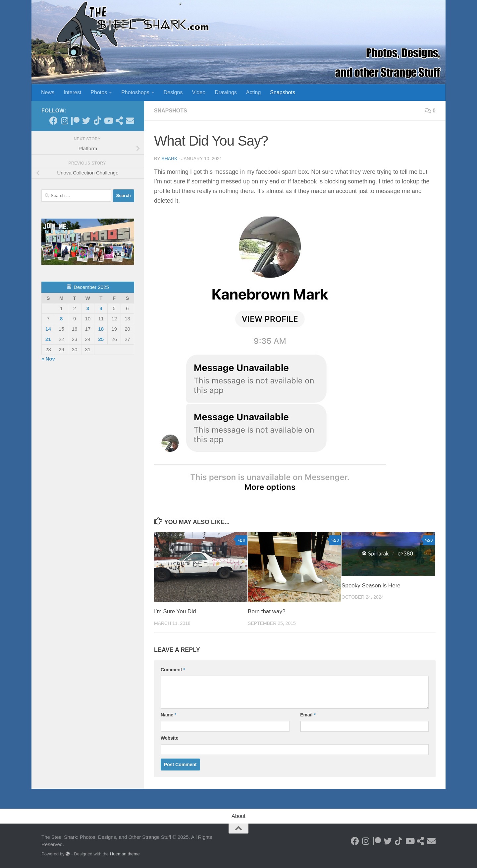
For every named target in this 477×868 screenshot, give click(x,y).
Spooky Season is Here (371, 586)
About (238, 816)
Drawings (226, 92)
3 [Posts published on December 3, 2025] (88, 308)
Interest (72, 92)
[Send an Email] (130, 121)
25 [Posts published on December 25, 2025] (101, 339)
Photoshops (135, 92)
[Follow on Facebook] (53, 121)
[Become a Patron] (75, 121)
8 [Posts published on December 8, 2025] (61, 319)
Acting (253, 92)
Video (199, 92)
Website (169, 738)
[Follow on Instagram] (64, 121)
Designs (173, 92)
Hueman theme (125, 854)
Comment (173, 670)
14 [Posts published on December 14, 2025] (48, 329)
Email (308, 715)
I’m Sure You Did (175, 611)
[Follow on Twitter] (86, 121)
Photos (99, 92)
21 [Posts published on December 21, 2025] (48, 339)
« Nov (48, 359)
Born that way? (266, 611)
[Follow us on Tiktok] (97, 121)
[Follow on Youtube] (108, 121)
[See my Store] (119, 121)
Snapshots (283, 92)
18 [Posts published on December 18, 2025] (101, 329)
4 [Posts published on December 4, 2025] (101, 308)
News (48, 92)
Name (168, 715)
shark (169, 159)
